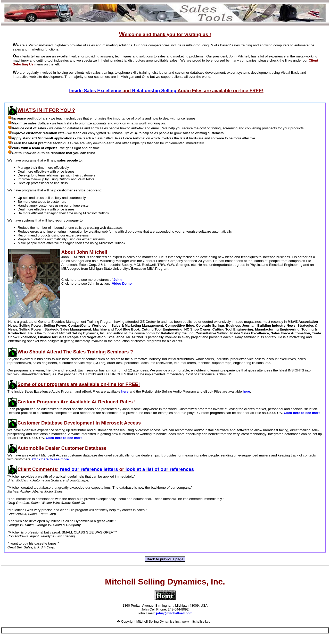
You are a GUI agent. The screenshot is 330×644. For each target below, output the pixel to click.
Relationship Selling (154, 91)
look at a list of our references (159, 469)
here (125, 391)
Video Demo (122, 283)
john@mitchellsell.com (174, 613)
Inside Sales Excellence (95, 91)
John (118, 280)
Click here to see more (302, 413)
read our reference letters (89, 469)
